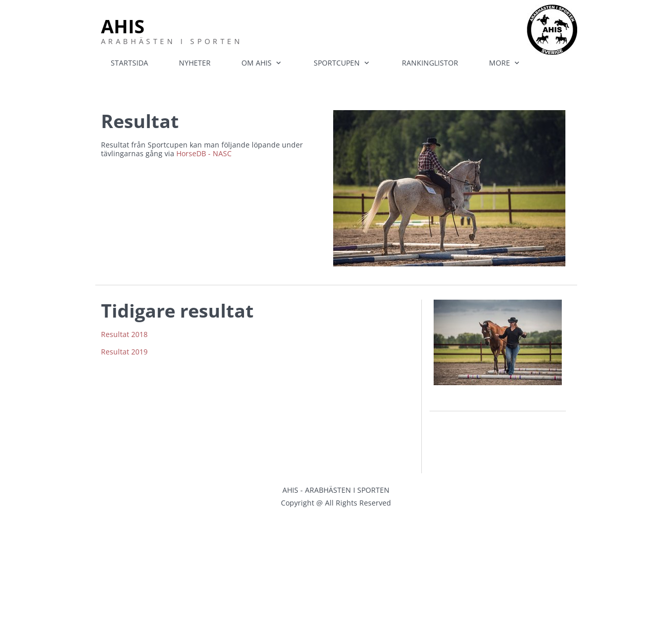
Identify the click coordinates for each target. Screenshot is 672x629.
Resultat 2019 (124, 352)
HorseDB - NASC (204, 153)
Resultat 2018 (124, 334)
